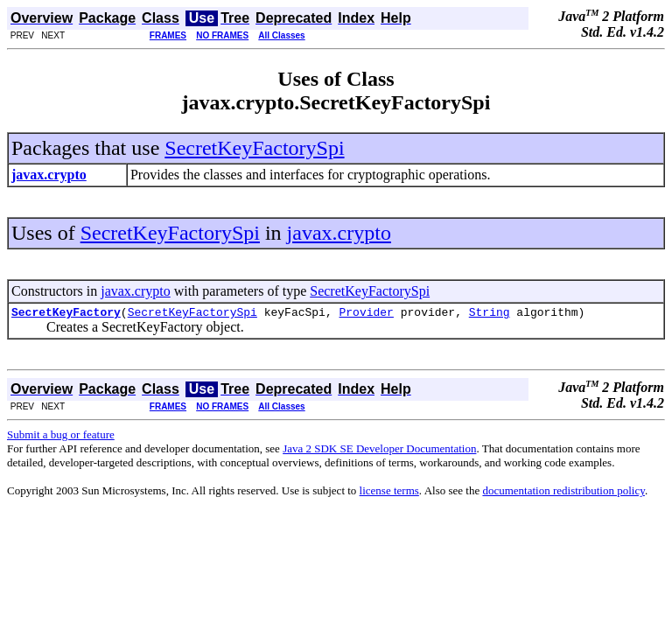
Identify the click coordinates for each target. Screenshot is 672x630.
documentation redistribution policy (563, 493)
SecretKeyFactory (66, 314)
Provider (366, 314)
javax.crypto (339, 233)
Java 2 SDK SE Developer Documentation (379, 451)
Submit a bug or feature (61, 437)
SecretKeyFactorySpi (254, 148)
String (490, 314)
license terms (389, 493)
